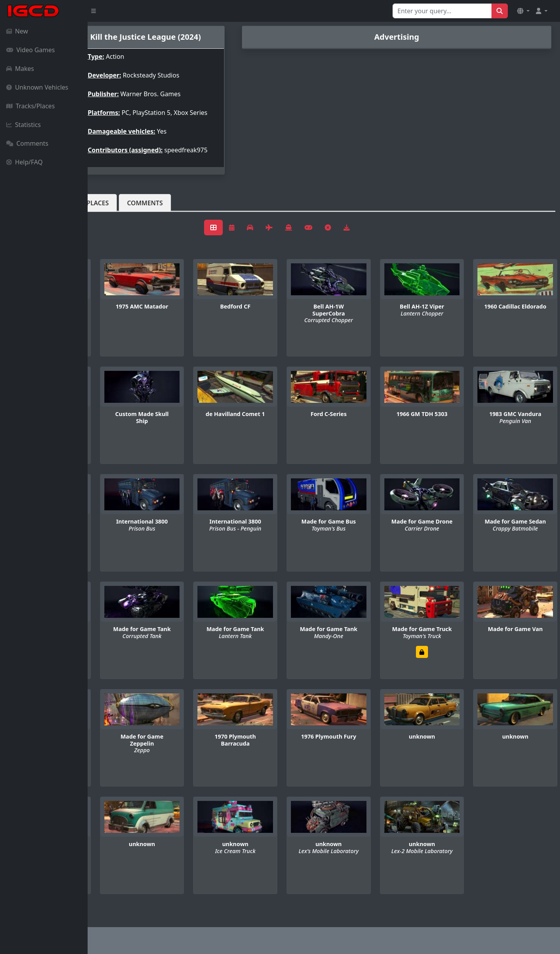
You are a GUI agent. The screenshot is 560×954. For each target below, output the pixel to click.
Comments (27, 143)
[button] (523, 11)
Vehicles (116, 215)
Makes (20, 69)
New (17, 31)
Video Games (31, 50)
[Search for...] (442, 11)
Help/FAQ (25, 162)
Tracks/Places (31, 106)
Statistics (24, 125)
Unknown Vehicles (37, 87)
